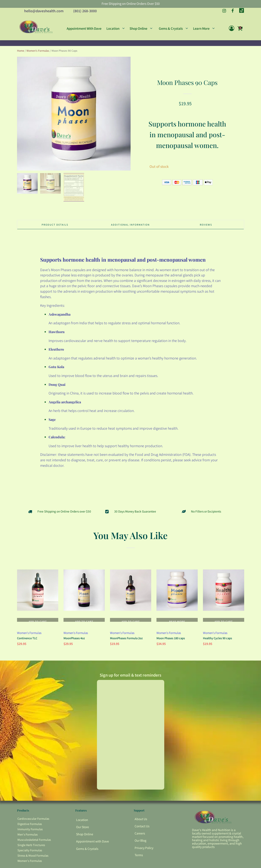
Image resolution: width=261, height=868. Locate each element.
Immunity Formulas (30, 836)
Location (82, 826)
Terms (139, 861)
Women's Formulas (38, 53)
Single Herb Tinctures (31, 851)
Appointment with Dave (93, 848)
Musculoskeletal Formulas (34, 846)
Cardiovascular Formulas (33, 825)
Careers (140, 840)
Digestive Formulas (30, 830)
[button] (27, 186)
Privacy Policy (144, 854)
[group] (74, 116)
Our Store (83, 833)
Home (21, 53)
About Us (141, 825)
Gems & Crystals (87, 855)
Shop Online (85, 841)
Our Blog (140, 847)
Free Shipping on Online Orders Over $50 (131, 4)
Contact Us (142, 833)
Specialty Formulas (30, 857)
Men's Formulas (28, 841)
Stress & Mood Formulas (33, 862)
